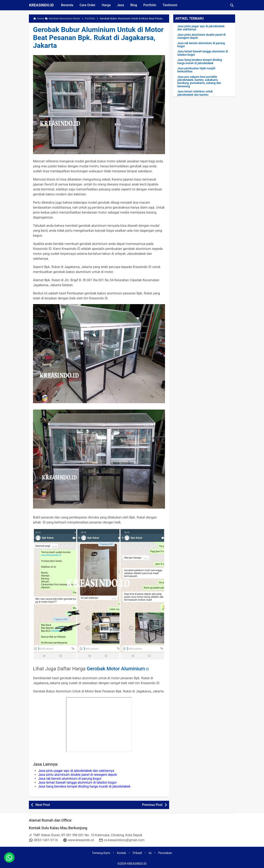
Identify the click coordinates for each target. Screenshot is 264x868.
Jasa (121, 5)
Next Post (43, 805)
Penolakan (165, 853)
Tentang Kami (101, 853)
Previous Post (152, 805)
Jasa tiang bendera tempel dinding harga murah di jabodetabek (84, 786)
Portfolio (151, 5)
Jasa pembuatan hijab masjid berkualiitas (196, 70)
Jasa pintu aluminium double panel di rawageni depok (78, 775)
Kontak (121, 853)
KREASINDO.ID (41, 5)
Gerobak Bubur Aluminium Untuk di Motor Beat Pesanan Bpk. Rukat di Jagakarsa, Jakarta (90, 38)
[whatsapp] (9, 859)
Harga (107, 5)
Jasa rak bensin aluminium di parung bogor (70, 779)
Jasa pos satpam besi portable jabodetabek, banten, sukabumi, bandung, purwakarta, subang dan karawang (199, 82)
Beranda (67, 5)
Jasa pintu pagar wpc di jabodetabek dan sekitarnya (76, 771)
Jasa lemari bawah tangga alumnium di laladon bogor (77, 782)
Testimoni (172, 5)
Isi (150, 853)
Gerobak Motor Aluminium (116, 669)
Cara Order (88, 5)
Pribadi (137, 853)
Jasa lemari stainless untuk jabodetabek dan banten (195, 93)
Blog (135, 5)
